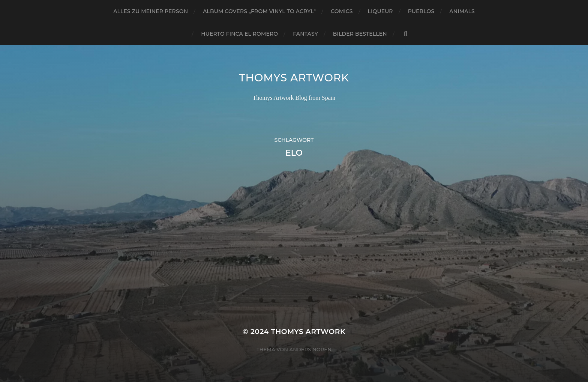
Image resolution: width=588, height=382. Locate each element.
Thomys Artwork (294, 78)
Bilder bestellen (360, 34)
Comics (342, 11)
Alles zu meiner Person (151, 11)
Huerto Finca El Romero (239, 34)
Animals (462, 11)
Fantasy (305, 34)
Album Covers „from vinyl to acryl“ (259, 11)
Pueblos (421, 11)
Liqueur (380, 11)
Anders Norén (310, 349)
